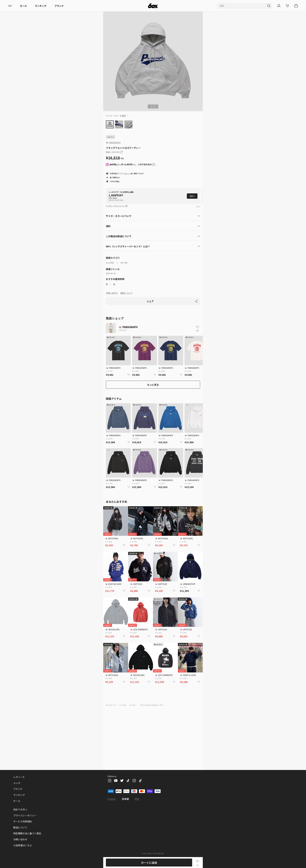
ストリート (111, 273)
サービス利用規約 (23, 821)
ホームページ (111, 705)
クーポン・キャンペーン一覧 (117, 206)
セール (23, 6)
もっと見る (153, 385)
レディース (19, 777)
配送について (126, 293)
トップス (110, 263)
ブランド (59, 6)
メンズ (17, 783)
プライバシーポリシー (25, 815)
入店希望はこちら (23, 845)
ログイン (127, 173)
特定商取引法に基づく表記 (27, 833)
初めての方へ (20, 809)
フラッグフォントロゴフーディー (152, 705)
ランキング (41, 6)
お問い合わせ (112, 293)
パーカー (124, 263)
